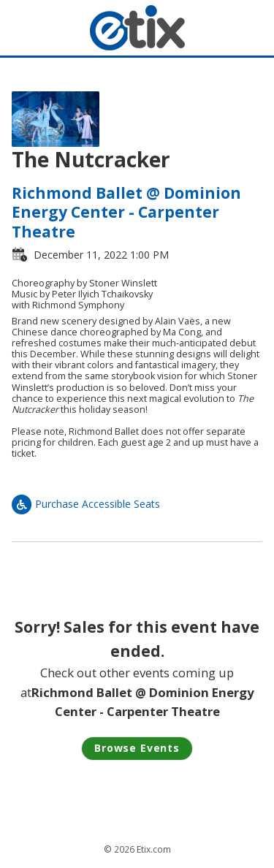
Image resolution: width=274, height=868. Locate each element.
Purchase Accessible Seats (86, 504)
